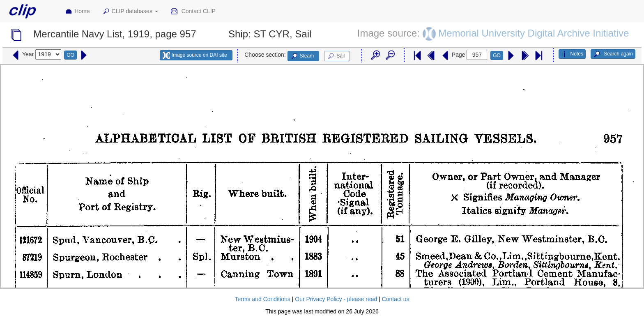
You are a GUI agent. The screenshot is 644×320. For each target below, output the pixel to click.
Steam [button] (302, 56)
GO (70, 55)
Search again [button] (613, 54)
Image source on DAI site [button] (195, 55)
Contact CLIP (193, 12)
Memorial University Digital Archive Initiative (534, 33)
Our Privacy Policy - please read (336, 299)
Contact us (396, 299)
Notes (572, 54)
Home (77, 12)
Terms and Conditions (262, 299)
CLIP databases (130, 12)
